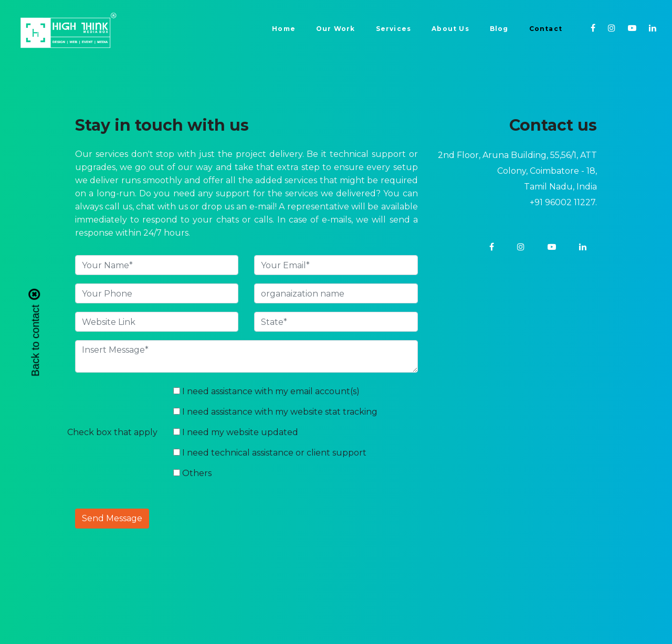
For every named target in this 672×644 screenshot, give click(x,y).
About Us (450, 29)
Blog (499, 29)
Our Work (336, 29)
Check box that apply (112, 432)
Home (284, 29)
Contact (546, 29)
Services (394, 29)
